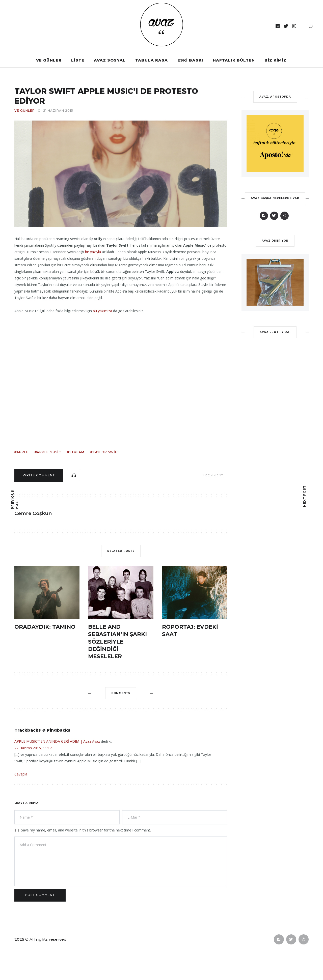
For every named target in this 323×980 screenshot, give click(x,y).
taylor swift (106, 452)
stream (77, 452)
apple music (49, 452)
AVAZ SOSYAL (110, 60)
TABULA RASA (152, 60)
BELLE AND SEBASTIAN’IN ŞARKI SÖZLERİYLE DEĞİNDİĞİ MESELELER (117, 642)
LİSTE (78, 60)
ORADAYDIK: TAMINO (45, 627)
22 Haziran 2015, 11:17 (33, 748)
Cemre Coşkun (33, 513)
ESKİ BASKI (190, 60)
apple (23, 452)
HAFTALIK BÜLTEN (234, 60)
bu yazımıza (102, 311)
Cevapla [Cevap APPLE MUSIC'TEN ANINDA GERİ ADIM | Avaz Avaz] (21, 774)
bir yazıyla (93, 252)
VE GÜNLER (49, 60)
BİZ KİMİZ (275, 60)
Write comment (39, 475)
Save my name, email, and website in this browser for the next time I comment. (86, 830)
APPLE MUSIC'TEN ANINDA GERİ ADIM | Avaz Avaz (57, 741)
